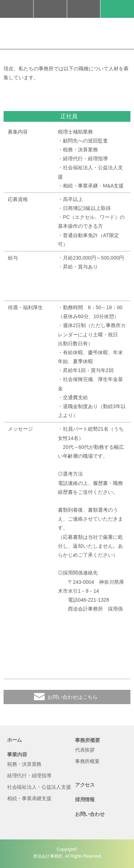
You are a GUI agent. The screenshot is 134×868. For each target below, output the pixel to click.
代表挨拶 (85, 750)
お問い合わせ (50, 9)
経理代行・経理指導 (29, 776)
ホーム (14, 740)
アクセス (84, 9)
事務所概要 (87, 761)
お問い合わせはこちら (73, 697)
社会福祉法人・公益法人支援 (39, 787)
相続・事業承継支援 (29, 798)
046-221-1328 (17, 9)
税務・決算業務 (24, 764)
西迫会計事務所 (67, 33)
